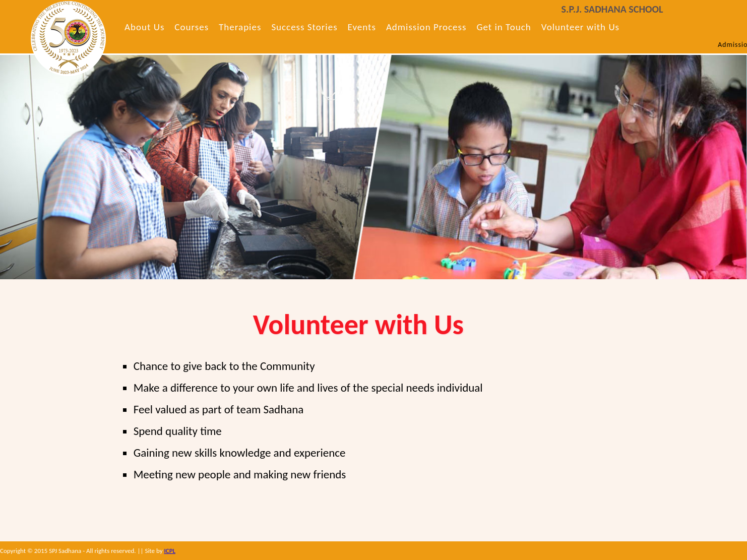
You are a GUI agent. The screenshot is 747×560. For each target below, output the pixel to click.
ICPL (170, 551)
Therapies (240, 27)
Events (362, 27)
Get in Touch (504, 27)
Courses (192, 27)
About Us (144, 27)
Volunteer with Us (580, 27)
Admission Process (426, 27)
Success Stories (304, 27)
